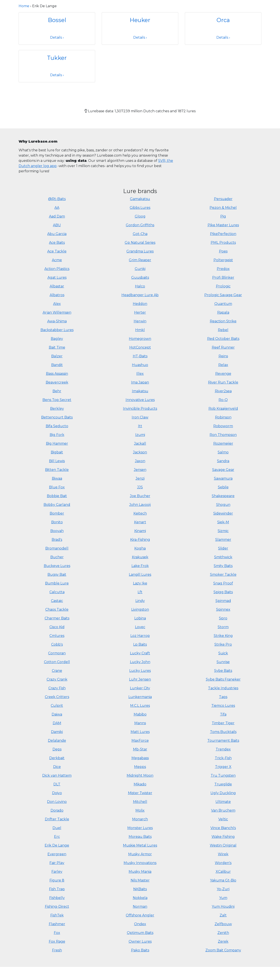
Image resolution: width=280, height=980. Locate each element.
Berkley (57, 409)
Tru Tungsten (223, 775)
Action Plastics (57, 269)
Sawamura (223, 478)
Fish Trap (57, 889)
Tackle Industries (223, 688)
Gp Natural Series (140, 243)
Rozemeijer (223, 443)
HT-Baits (140, 356)
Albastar (57, 286)
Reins (223, 356)
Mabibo (140, 714)
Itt (140, 426)
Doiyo (57, 793)
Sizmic (223, 531)
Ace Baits (57, 243)
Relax (223, 365)
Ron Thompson (223, 435)
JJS (140, 487)
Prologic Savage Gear (223, 295)
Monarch (140, 819)
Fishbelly (57, 898)
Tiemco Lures (223, 706)
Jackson (140, 452)
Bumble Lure (57, 583)
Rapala (223, 312)
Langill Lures (140, 575)
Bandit (57, 365)
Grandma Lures (140, 251)
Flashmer (57, 924)
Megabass (140, 758)
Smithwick (223, 557)
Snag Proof (223, 583)
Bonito (57, 522)
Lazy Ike (140, 583)
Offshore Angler (140, 915)
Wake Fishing (223, 837)
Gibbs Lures (140, 208)
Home (24, 6)
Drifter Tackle (57, 819)
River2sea (223, 391)
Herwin (140, 321)
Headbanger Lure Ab (140, 295)
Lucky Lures (140, 671)
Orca (223, 20)
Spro (223, 618)
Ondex (140, 924)
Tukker (57, 58)
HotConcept (140, 347)
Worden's (223, 863)
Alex (57, 304)
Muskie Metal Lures (140, 845)
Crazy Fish (57, 688)
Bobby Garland (57, 505)
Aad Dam (57, 216)
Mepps (140, 767)
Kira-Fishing (140, 540)
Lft (140, 592)
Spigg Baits (223, 592)
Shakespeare (223, 496)
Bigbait (57, 452)
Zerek (223, 941)
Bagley (57, 339)
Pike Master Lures (223, 225)
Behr (57, 391)
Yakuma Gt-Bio (223, 880)
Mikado (140, 784)
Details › (57, 37)
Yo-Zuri (223, 889)
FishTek (57, 915)
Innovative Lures (140, 400)
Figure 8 (57, 880)
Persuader (223, 199)
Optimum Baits (140, 933)
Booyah (57, 531)
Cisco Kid (57, 627)
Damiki (57, 732)
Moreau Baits (140, 837)
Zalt (223, 915)
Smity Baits (223, 566)
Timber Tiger (223, 723)
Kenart (140, 522)
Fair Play (57, 863)
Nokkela (140, 898)
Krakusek (140, 557)
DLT (57, 784)
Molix (140, 810)
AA (57, 208)
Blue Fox (57, 487)
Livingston (140, 609)
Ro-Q (223, 400)
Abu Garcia (57, 234)
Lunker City (140, 688)
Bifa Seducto (57, 426)
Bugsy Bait (57, 575)
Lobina (140, 618)
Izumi (140, 435)
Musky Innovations (140, 863)
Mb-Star (140, 749)
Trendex (223, 749)
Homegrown (140, 339)
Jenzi (140, 478)
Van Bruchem (223, 810)
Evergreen (57, 854)
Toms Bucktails (223, 732)
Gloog (140, 216)
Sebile (223, 487)
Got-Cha (140, 234)
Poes (223, 251)
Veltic (223, 819)
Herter (140, 312)
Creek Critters (57, 697)
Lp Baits (140, 644)
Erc (57, 837)
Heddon (140, 304)
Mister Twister (140, 793)
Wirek (223, 854)
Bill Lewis (57, 461)
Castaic (57, 601)
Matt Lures (140, 732)
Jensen (140, 470)
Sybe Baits (223, 671)
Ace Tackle (57, 251)
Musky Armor (140, 854)
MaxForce (140, 741)
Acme (57, 260)
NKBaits (140, 889)
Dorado (57, 810)
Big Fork (57, 435)
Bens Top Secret (57, 400)
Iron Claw (140, 417)
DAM (57, 723)
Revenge (223, 374)
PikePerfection (223, 234)
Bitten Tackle (57, 470)
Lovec (140, 627)
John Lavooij (140, 505)
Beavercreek (57, 382)
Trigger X (223, 767)
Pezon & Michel (223, 208)
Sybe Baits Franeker (223, 679)
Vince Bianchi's (223, 828)
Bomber (57, 513)
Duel (57, 828)
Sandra (223, 461)
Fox (57, 933)
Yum (223, 898)
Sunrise (223, 662)
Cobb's (57, 644)
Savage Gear (223, 470)
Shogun (223, 505)
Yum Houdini (223, 907)
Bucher (57, 557)
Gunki (140, 269)
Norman (140, 907)
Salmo (223, 452)
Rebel (223, 330)
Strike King (223, 636)
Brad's (57, 540)
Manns (140, 723)
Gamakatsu (140, 199)
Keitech (140, 513)
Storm (223, 627)
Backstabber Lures (57, 330)
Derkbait (57, 758)
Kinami (140, 531)
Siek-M (223, 522)
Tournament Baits (223, 741)
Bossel (57, 20)
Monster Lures (140, 828)
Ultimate (223, 802)
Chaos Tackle (57, 609)
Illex (140, 374)
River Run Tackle (223, 382)
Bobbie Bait (57, 496)
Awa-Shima (57, 321)
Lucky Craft (140, 653)
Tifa (223, 714)
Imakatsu (140, 391)
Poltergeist (223, 260)
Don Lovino (57, 802)
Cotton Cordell (57, 662)
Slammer (223, 540)
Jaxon (140, 461)
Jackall (140, 443)
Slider (223, 548)
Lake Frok (140, 566)
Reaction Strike (223, 321)
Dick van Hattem (57, 775)
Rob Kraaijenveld (223, 409)
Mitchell (140, 802)
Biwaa (57, 478)
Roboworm (223, 426)
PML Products (223, 243)
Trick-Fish (223, 758)
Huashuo (140, 365)
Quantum (223, 304)
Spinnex (223, 609)
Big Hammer (57, 443)
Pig (223, 216)
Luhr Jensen (140, 679)
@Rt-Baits (57, 199)
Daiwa (57, 714)
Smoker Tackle (223, 575)
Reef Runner (223, 347)
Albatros (57, 295)
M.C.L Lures (140, 706)
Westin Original (223, 845)
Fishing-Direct (57, 907)
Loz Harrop (140, 636)
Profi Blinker (223, 277)
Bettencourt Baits (57, 417)
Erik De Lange (57, 845)
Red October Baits (223, 339)
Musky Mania (140, 872)
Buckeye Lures (57, 566)
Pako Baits (140, 950)
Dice (57, 767)
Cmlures (57, 636)
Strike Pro (223, 644)
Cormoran (57, 653)
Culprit (57, 706)
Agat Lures (57, 277)
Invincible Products (140, 409)
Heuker (140, 20)
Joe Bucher (140, 496)
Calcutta (57, 592)
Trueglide (223, 784)
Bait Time (57, 347)
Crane (57, 671)
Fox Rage (57, 941)
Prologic (223, 286)
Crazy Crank (57, 679)
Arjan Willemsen (57, 312)
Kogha (140, 548)
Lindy (140, 601)
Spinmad (223, 601)
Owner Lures (140, 941)
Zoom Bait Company (223, 950)
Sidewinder (223, 513)
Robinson (223, 417)
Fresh (57, 950)
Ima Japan (140, 382)
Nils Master (140, 880)
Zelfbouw (223, 924)
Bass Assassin (57, 374)
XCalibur (223, 872)
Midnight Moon (140, 775)
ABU (57, 225)
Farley (57, 872)
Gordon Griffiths (140, 225)
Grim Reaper (140, 260)
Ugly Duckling (223, 793)
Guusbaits (140, 277)
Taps (223, 697)
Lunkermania (140, 697)
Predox (223, 269)
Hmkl (140, 330)
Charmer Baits (57, 618)
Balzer (57, 356)
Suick (223, 653)
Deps (57, 749)
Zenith (223, 933)
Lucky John (140, 662)
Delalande (57, 741)
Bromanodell (57, 548)
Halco (140, 286)
